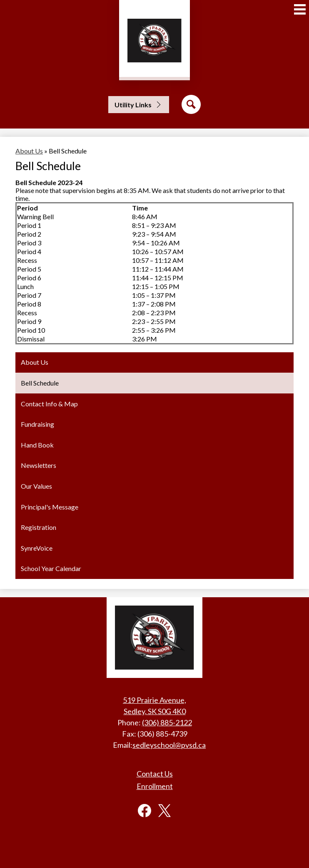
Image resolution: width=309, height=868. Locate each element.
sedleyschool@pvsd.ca (169, 745)
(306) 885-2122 (167, 722)
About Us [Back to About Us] (29, 151)
